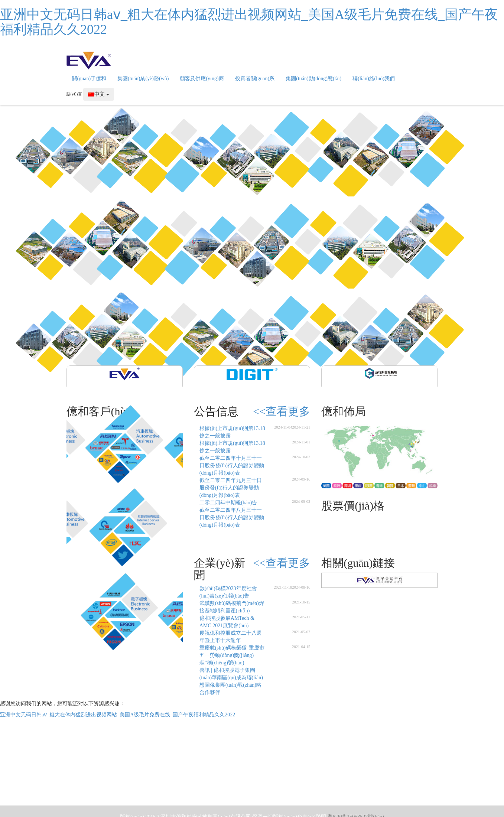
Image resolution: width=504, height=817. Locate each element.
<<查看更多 (282, 411)
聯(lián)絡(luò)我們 (374, 79)
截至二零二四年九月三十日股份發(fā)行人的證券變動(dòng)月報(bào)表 (231, 488)
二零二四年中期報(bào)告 (228, 503)
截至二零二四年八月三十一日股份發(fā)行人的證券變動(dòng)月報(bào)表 (232, 517)
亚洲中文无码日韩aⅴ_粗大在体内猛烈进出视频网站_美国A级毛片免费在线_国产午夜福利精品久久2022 (249, 22)
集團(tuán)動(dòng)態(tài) (313, 79)
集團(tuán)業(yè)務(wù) (143, 79)
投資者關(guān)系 (255, 79)
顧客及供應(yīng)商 (202, 79)
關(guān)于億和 (89, 79)
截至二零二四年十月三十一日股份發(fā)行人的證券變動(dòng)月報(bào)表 (232, 466)
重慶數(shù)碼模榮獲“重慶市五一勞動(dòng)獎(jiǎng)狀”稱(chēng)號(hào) (232, 655)
